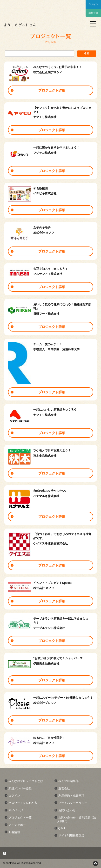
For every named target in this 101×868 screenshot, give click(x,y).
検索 (87, 54)
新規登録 (93, 13)
